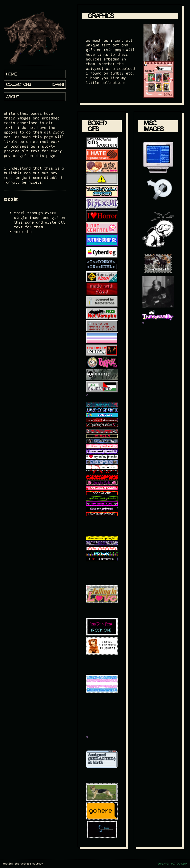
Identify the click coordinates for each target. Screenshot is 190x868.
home (12, 74)
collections (19, 84)
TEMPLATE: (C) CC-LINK (172, 864)
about (12, 97)
